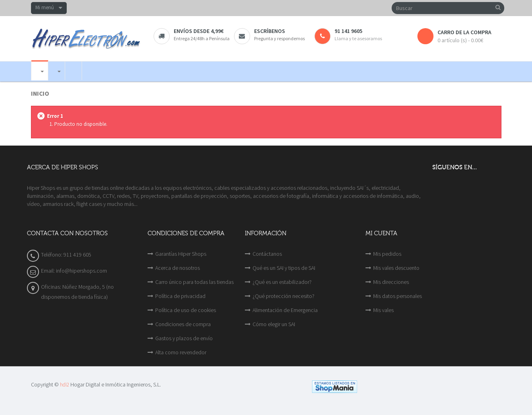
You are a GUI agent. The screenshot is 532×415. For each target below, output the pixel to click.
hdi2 (65, 385)
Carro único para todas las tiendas (194, 282)
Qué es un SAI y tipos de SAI (284, 268)
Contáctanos (267, 254)
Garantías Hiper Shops (181, 254)
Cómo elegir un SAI (274, 324)
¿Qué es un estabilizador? (282, 282)
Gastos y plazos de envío (184, 338)
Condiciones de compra (183, 324)
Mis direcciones (391, 282)
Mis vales (383, 310)
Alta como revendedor (181, 352)
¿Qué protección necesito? (283, 296)
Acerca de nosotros (178, 268)
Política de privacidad (180, 296)
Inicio (40, 93)
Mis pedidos (387, 254)
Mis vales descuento (396, 268)
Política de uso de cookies (186, 310)
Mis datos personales (397, 296)
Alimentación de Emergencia (285, 310)
